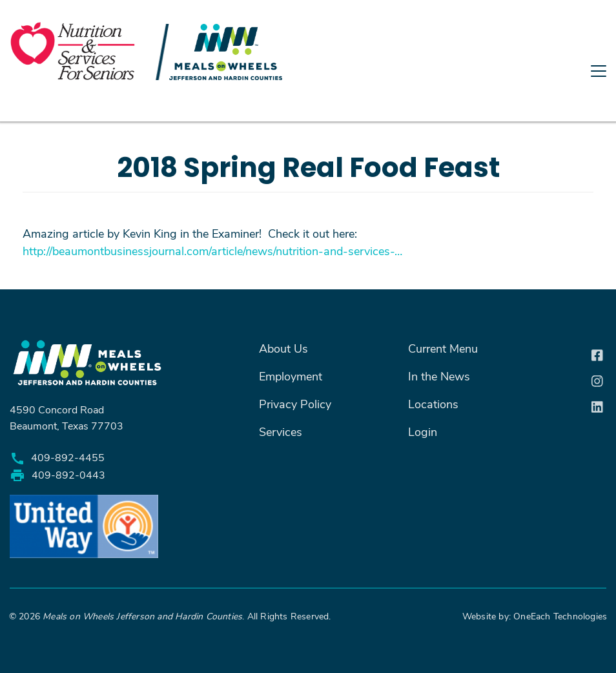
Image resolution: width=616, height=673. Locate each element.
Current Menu (443, 348)
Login (423, 431)
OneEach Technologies (559, 616)
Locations (433, 404)
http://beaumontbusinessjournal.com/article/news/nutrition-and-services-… (212, 251)
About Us (283, 348)
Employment (291, 376)
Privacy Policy (295, 404)
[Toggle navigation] (308, 118)
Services (281, 431)
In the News (439, 376)
